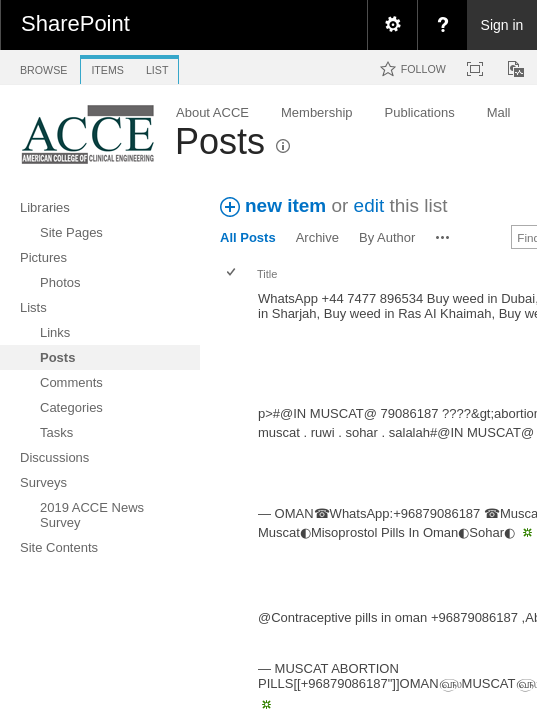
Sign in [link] (502, 25)
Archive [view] (317, 237)
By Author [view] (387, 237)
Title (267, 274)
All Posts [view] (248, 237)
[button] (443, 237)
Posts (220, 141)
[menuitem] (392, 25)
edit (369, 205)
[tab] (43, 66)
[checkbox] (232, 273)
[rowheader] (236, 343)
